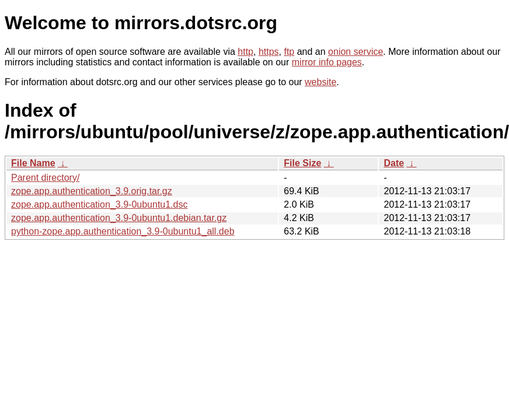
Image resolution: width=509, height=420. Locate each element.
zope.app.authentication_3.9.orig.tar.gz (92, 191)
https (269, 52)
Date (394, 163)
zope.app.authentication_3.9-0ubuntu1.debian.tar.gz (119, 218)
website (320, 82)
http (245, 52)
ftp (289, 52)
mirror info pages (327, 62)
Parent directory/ (45, 178)
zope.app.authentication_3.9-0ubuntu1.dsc (99, 204)
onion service (355, 52)
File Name (33, 163)
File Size (302, 163)
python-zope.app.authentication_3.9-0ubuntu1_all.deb (123, 231)
